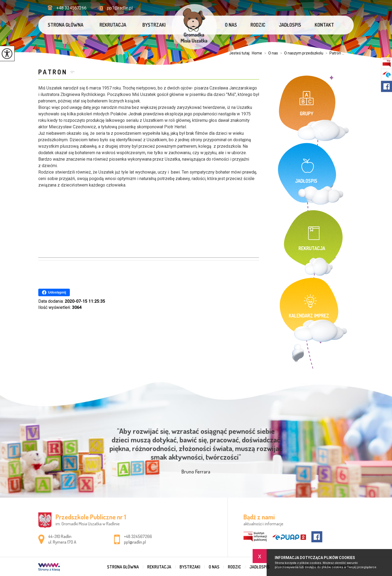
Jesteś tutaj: (240, 53)
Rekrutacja (113, 25)
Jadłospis (290, 25)
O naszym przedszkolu (301, 53)
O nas (231, 25)
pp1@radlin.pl (115, 8)
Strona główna (66, 25)
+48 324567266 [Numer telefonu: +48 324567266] (138, 536)
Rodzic (258, 25)
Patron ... (334, 53)
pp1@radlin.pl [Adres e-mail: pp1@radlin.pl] (135, 542)
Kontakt (324, 25)
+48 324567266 (67, 8)
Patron (53, 72)
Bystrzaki (154, 25)
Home (257, 53)
